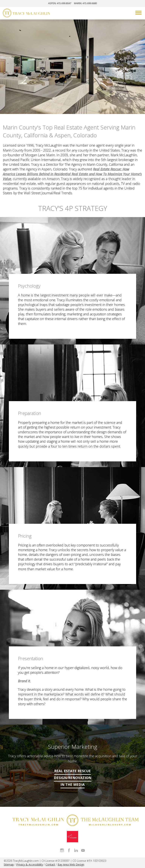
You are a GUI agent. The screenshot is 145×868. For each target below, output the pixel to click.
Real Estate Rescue (72, 771)
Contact (50, 865)
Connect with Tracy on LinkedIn (76, 850)
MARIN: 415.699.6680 (85, 3)
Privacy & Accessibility (30, 865)
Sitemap (9, 865)
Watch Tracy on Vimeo (83, 850)
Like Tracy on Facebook (69, 850)
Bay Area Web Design (71, 865)
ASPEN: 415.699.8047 (60, 3)
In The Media (72, 784)
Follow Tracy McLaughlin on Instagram (62, 850)
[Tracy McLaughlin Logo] (26, 13)
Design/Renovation (73, 778)
